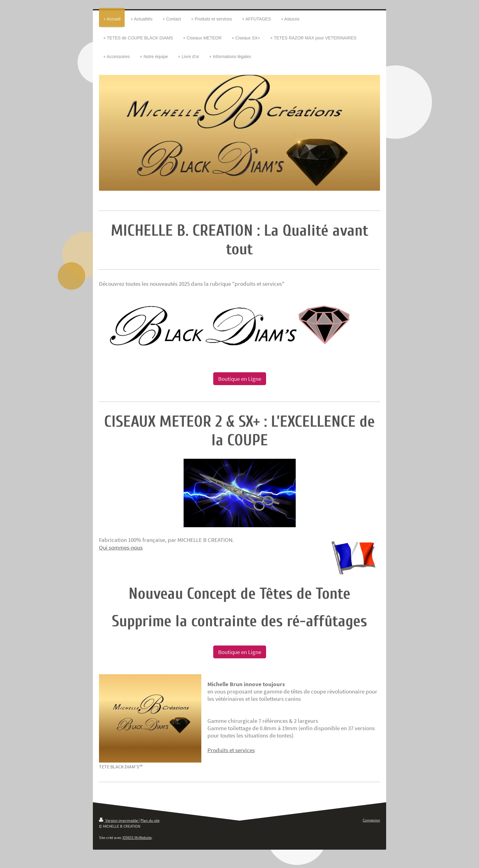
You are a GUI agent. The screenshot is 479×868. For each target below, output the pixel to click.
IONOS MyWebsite (137, 838)
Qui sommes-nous (121, 547)
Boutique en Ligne (240, 379)
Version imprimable (119, 820)
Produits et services (231, 750)
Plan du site (150, 820)
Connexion (371, 820)
